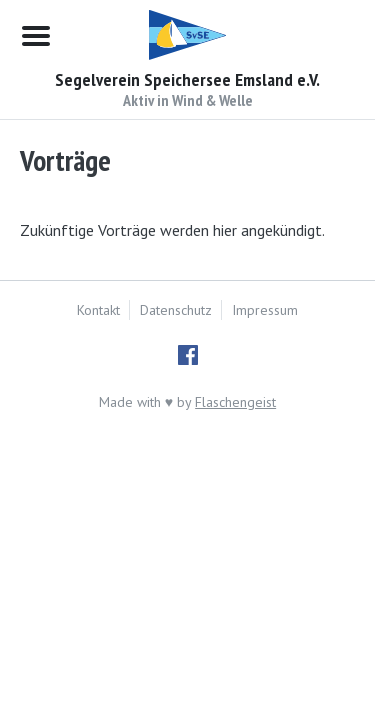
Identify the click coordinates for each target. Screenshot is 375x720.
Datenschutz (176, 310)
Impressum (265, 310)
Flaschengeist (235, 402)
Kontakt (98, 310)
